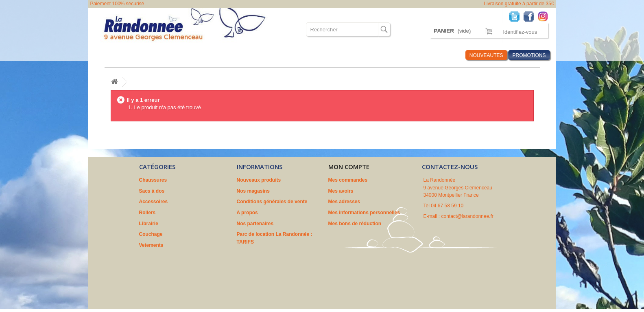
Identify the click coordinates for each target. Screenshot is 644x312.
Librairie (251, 55)
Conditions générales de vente (272, 202)
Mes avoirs (341, 191)
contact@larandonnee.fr (467, 216)
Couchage (283, 55)
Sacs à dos (151, 55)
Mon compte (349, 167)
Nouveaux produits (259, 180)
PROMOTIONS (529, 55)
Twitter (516, 16)
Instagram (545, 16)
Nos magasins (253, 191)
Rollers (223, 55)
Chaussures (113, 55)
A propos (247, 213)
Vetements (318, 55)
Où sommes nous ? (364, 55)
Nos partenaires (255, 224)
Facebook (531, 16)
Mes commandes (348, 180)
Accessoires (188, 55)
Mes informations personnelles (364, 213)
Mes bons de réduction (355, 224)
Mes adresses (344, 202)
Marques (408, 55)
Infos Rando (444, 55)
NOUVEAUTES (486, 55)
